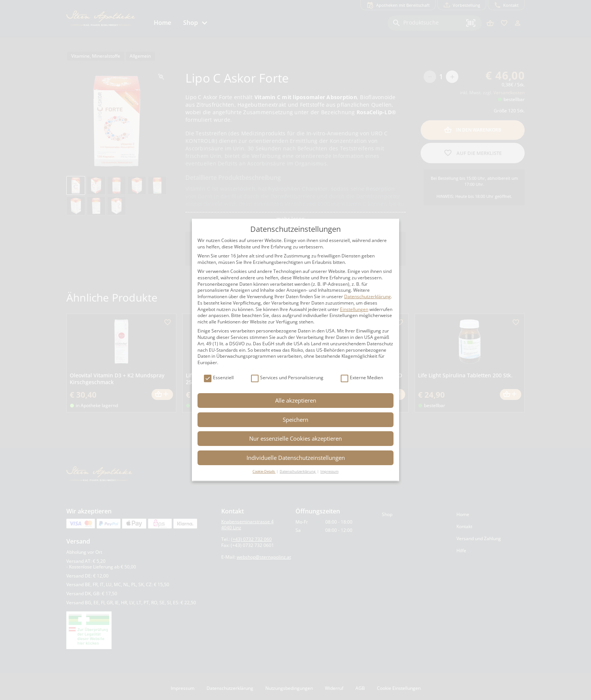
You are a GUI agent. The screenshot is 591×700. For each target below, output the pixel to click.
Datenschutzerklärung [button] (298, 471)
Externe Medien (362, 378)
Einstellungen (354, 309)
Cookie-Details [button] (264, 471)
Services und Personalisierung (287, 378)
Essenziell (219, 378)
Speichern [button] (295, 420)
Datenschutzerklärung (367, 296)
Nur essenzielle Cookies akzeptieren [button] (295, 438)
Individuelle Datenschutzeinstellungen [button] (296, 458)
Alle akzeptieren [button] (296, 400)
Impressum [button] (329, 471)
